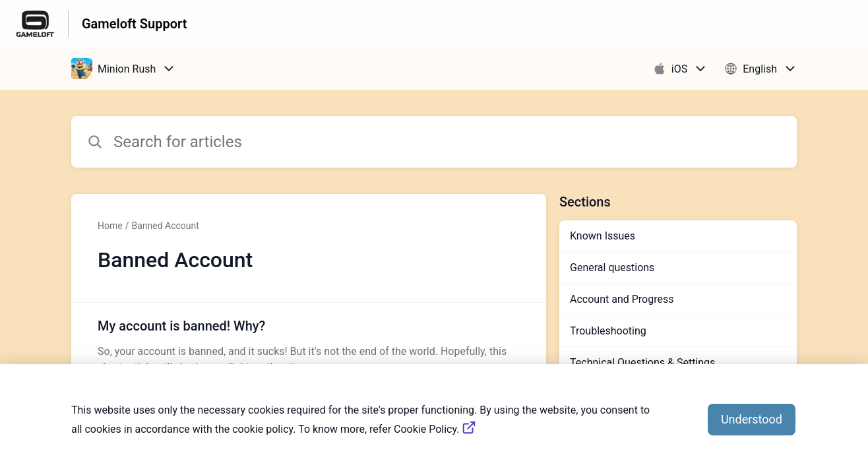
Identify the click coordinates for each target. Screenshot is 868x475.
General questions (612, 268)
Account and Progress (622, 299)
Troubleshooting (608, 331)
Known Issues (603, 236)
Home (110, 226)
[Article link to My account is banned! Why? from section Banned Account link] (309, 346)
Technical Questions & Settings (642, 363)
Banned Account (165, 226)
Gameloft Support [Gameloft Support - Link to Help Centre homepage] (134, 24)
